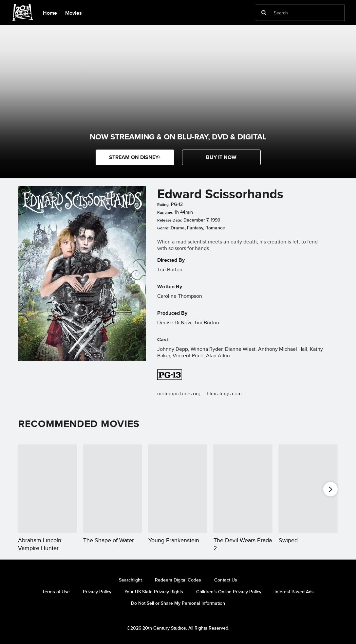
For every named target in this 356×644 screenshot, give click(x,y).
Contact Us (226, 580)
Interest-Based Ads (294, 592)
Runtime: (165, 212)
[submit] (264, 13)
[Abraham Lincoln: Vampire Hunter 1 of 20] (47, 489)
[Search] (296, 13)
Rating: (163, 205)
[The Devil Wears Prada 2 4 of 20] (243, 489)
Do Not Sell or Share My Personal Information (178, 603)
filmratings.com (224, 394)
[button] (221, 157)
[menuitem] (50, 12)
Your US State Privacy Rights (154, 592)
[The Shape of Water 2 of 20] (112, 489)
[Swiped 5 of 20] (308, 489)
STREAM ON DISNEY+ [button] (135, 157)
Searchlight (130, 580)
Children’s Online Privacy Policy (229, 592)
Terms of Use (56, 592)
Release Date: (170, 220)
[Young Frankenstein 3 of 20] (178, 489)
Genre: (163, 228)
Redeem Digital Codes (178, 580)
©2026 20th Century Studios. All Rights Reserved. (178, 628)
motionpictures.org (179, 394)
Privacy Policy (97, 592)
